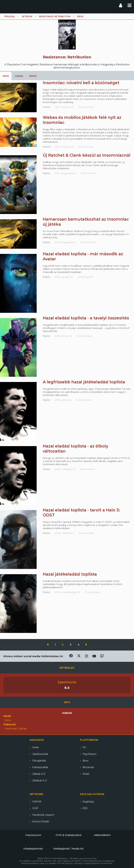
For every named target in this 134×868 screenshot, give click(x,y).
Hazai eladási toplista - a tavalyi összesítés (86, 318)
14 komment (86, 107)
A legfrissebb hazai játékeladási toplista (84, 382)
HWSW (37, 802)
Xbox (85, 761)
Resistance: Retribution (55, 16)
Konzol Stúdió (41, 821)
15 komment (88, 242)
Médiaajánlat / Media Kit (68, 849)
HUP (35, 808)
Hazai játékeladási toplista (70, 574)
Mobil (86, 774)
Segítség (88, 802)
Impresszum (33, 835)
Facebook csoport (43, 815)
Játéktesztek (40, 754)
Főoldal (10, 16)
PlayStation (90, 754)
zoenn (47, 147)
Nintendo (88, 767)
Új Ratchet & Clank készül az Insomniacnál (87, 155)
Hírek (36, 747)
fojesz (46, 173)
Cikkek (19, 76)
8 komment (87, 469)
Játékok (27, 16)
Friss (6, 76)
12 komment (85, 277)
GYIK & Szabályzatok (69, 835)
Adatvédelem (102, 835)
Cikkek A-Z (39, 774)
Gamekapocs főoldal (6, 5)
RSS (85, 808)
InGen (47, 107)
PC (84, 747)
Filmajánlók (39, 761)
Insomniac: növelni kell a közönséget (81, 83)
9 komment (86, 147)
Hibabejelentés (33, 849)
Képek (33, 76)
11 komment (86, 533)
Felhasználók (40, 767)
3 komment (88, 173)
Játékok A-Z (40, 781)
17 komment (92, 592)
